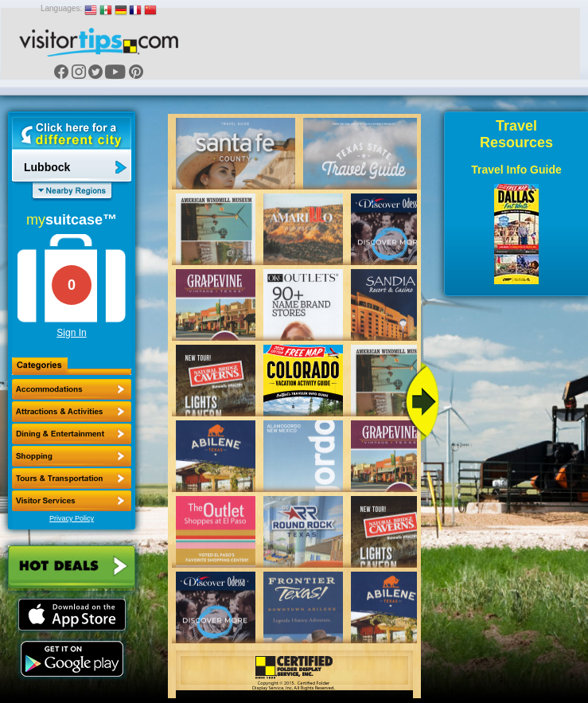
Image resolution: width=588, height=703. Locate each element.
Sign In (71, 333)
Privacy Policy (72, 518)
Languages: (61, 8)
